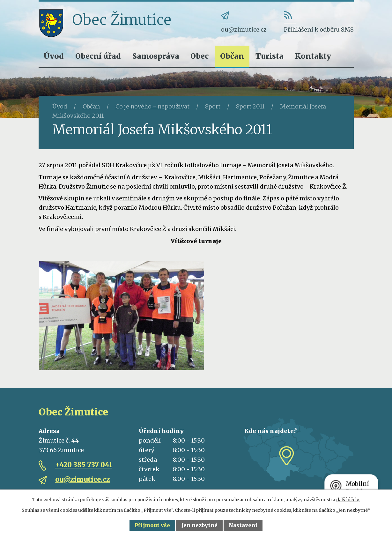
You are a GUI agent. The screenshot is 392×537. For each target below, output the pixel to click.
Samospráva (156, 56)
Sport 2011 (250, 106)
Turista (270, 56)
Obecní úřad (98, 56)
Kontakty (313, 56)
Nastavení (243, 525)
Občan (232, 56)
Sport (213, 106)
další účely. (348, 500)
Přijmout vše (152, 525)
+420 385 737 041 (84, 465)
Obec (200, 56)
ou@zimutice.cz (83, 479)
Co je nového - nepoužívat (152, 106)
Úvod (54, 56)
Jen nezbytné (200, 525)
